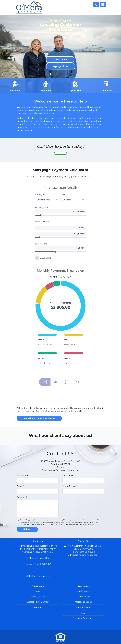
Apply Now (61, 66)
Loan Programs (83, 582)
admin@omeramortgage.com (83, 546)
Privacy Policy (38, 588)
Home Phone (70, 478)
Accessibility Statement (38, 593)
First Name (23, 467)
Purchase (15, 86)
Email (20, 478)
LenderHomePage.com (69, 640)
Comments (23, 489)
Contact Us (60, 59)
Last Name (68, 467)
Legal (38, 582)
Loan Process (83, 588)
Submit (27, 521)
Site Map (38, 599)
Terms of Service (89, 511)
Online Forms (83, 599)
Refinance (45, 86)
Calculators (106, 86)
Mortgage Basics (83, 593)
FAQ (83, 604)
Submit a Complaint (83, 610)
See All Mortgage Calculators (39, 410)
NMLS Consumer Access (38, 568)
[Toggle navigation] (103, 5)
